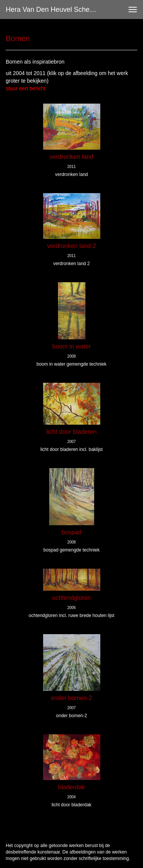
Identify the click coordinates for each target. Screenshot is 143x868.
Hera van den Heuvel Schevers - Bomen (55, 10)
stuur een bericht (26, 88)
